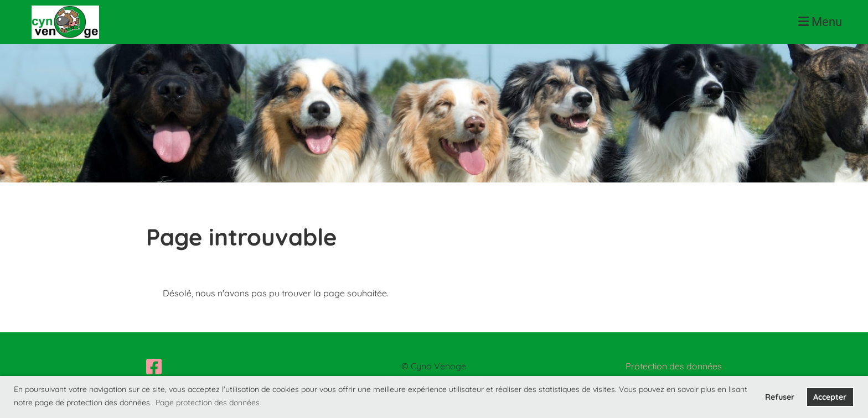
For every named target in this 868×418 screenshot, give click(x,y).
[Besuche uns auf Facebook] (154, 367)
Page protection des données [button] (208, 403)
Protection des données (674, 366)
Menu (820, 22)
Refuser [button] (780, 397)
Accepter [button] (830, 397)
